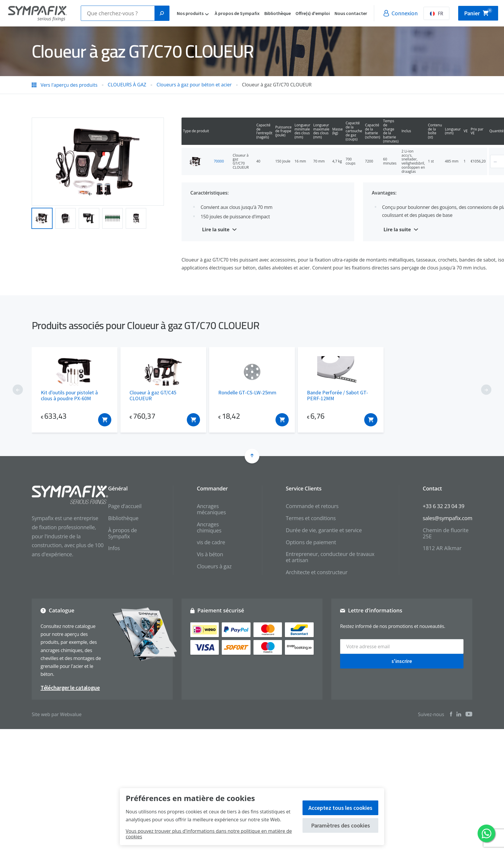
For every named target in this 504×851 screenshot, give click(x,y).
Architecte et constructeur (317, 572)
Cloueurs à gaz (214, 566)
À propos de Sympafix (244, 13)
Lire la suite (216, 229)
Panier (481, 12)
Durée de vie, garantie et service (324, 530)
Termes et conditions (311, 518)
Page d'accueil (125, 506)
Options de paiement (311, 542)
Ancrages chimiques (209, 527)
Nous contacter (357, 13)
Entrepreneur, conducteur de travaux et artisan (330, 557)
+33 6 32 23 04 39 (443, 506)
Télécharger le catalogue (70, 687)
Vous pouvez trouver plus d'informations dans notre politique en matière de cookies (209, 834)
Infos (114, 548)
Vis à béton (210, 554)
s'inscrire (402, 661)
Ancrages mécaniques (211, 509)
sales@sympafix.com (447, 518)
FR (443, 14)
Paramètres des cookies (341, 825)
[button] (93, 195)
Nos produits (197, 13)
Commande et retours (312, 506)
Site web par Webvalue (57, 714)
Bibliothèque (284, 13)
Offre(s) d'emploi (319, 13)
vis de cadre (211, 542)
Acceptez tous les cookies (340, 808)
